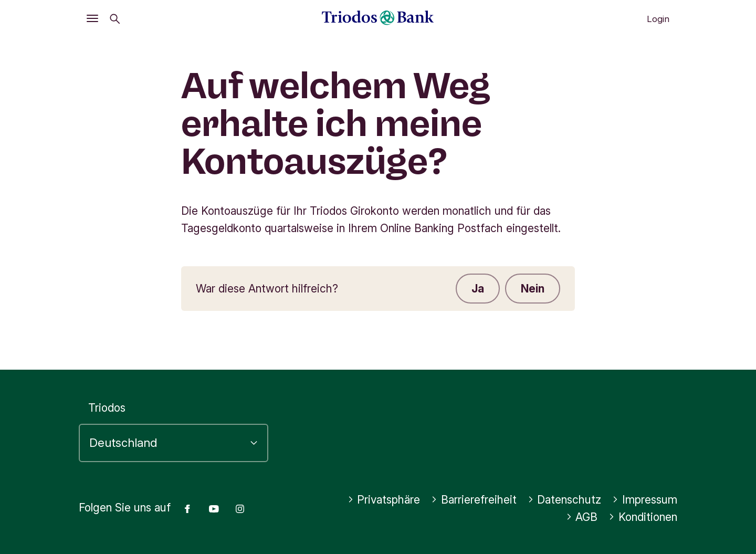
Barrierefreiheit (474, 500)
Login (658, 19)
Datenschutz (565, 500)
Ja (478, 289)
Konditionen (643, 517)
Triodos (107, 408)
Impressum (645, 500)
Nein (533, 289)
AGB (582, 517)
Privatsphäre (384, 500)
